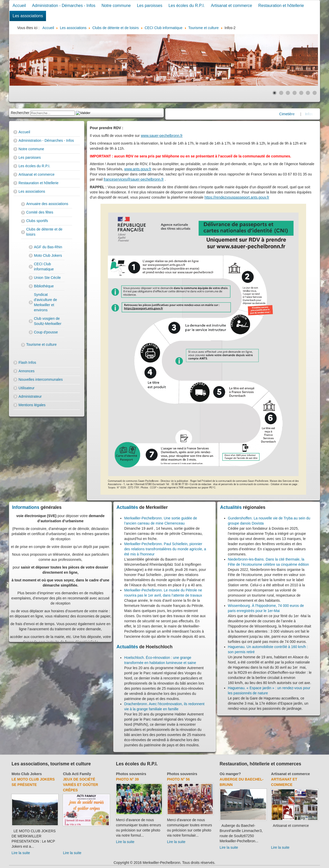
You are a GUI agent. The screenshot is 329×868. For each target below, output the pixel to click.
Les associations (28, 16)
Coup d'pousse (46, 332)
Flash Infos (27, 362)
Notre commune (116, 6)
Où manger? (230, 774)
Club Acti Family (77, 774)
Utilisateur (26, 388)
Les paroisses (150, 6)
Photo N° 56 (179, 779)
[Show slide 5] (301, 93)
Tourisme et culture (41, 344)
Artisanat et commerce (232, 6)
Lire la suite (21, 853)
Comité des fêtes (40, 212)
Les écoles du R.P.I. (186, 6)
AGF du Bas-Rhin (48, 247)
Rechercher (20, 113)
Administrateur (30, 396)
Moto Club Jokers (48, 255)
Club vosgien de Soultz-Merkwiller (48, 321)
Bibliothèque (44, 286)
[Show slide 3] (288, 93)
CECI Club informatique (44, 267)
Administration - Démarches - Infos (64, 6)
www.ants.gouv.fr (138, 169)
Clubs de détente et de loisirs (44, 232)
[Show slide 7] (315, 93)
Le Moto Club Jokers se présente (33, 782)
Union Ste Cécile (47, 278)
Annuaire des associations (47, 204)
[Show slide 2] (281, 93)
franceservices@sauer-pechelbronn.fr (134, 179)
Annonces (26, 371)
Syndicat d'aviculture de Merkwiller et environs (45, 302)
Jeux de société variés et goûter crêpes (81, 785)
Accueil (19, 6)
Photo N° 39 (127, 779)
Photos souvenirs (131, 774)
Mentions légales (32, 405)
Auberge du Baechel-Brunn (242, 782)
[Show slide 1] (275, 93)
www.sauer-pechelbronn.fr (162, 136)
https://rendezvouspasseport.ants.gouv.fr (237, 197)
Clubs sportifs (37, 221)
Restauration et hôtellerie (281, 6)
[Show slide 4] (295, 93)
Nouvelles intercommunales (41, 379)
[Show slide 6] (308, 93)
